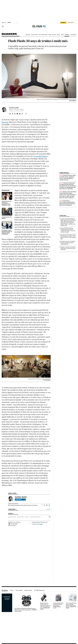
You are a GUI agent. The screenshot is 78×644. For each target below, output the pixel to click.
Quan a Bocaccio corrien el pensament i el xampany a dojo (6, 203)
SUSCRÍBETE (63, 23)
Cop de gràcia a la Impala (7, 218)
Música (58, 35)
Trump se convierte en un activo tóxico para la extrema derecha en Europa (68, 248)
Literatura (28, 35)
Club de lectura (35, 35)
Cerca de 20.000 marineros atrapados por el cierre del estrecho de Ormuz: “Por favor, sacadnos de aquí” (68, 230)
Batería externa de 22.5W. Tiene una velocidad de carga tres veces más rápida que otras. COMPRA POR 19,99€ (45, 606)
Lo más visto (63, 215)
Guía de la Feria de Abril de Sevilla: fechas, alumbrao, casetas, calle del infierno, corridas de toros (67, 178)
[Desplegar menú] (3, 26)
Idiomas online (28, 590)
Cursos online (19, 590)
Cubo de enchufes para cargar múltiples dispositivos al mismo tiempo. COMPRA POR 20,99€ (71, 606)
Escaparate (5, 590)
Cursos (12, 590)
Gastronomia (73, 35)
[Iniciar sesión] (72, 23)
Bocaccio (5, 122)
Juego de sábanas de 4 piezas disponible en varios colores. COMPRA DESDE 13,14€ (58, 606)
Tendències (67, 35)
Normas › (49, 509)
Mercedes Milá (20, 517)
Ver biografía (20, 499)
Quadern (9, 35)
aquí (41, 524)
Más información (12, 526)
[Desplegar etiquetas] (50, 517)
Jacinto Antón (14, 108)
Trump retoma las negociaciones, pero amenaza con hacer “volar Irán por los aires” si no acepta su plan (68, 237)
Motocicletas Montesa (35, 517)
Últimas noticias (64, 173)
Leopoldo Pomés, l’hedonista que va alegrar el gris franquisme (7, 232)
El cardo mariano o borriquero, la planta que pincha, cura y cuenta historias (68, 243)
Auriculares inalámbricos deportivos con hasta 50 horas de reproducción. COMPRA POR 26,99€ (26, 610)
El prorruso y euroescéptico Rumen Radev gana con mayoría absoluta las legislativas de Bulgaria (67, 203)
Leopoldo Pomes (12, 517)
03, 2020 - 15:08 (19, 110)
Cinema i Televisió (52, 35)
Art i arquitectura (43, 35)
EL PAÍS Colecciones (39, 590)
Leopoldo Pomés (41, 156)
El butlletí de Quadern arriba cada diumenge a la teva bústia (24, 505)
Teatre (62, 35)
